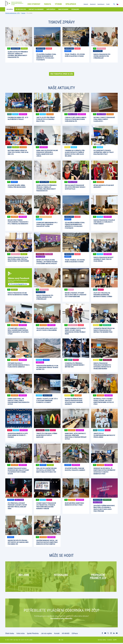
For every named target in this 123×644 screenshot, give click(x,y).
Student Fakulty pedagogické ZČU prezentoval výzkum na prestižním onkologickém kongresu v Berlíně (46, 506)
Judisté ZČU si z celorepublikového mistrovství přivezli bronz (104, 435)
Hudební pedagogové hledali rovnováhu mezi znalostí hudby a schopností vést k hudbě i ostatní (18, 471)
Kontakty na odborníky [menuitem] (36, 9)
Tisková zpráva (16, 48)
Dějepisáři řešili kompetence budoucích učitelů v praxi (74, 504)
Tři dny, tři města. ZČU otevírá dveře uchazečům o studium (75, 55)
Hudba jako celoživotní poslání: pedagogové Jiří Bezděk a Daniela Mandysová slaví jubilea (47, 153)
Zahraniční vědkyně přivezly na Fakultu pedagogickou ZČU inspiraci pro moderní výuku (104, 330)
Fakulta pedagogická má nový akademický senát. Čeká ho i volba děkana (103, 259)
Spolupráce (49, 254)
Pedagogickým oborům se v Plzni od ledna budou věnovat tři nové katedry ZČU (47, 368)
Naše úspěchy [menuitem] (51, 9)
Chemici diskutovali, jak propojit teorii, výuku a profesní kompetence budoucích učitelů (18, 401)
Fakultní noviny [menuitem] (64, 9)
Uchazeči (49, 48)
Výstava (71, 290)
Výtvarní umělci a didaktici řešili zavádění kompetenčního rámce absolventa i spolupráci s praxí (18, 331)
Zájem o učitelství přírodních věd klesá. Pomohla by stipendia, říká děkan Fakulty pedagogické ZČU (18, 55)
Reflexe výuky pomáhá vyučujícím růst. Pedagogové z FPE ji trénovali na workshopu (18, 222)
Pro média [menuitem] (10, 9)
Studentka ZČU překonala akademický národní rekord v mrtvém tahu (75, 365)
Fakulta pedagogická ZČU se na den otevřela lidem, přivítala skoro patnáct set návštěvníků (18, 259)
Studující (15, 114)
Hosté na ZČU (107, 325)
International (40, 254)
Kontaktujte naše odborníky (61, 619)
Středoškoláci (101, 48)
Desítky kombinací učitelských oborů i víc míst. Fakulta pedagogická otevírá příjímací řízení (75, 331)
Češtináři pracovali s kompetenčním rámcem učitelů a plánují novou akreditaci (19, 365)
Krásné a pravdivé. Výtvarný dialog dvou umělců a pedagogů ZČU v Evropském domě (76, 295)
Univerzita (39, 51)
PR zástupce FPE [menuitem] (21, 9)
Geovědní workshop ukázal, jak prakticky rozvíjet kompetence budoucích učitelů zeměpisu (47, 542)
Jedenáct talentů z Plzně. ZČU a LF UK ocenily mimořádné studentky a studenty (47, 401)
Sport (9, 114)
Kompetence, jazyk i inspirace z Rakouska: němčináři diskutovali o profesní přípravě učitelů (76, 436)
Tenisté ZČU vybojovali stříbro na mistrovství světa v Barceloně (47, 435)
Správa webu (102, 641)
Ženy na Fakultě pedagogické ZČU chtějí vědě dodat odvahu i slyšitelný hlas (75, 187)
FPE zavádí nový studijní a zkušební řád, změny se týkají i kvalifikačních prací (104, 152)
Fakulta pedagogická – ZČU (12, 13)
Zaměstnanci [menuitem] (101, 4)
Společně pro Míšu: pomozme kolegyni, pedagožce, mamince (75, 469)
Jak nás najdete (46, 634)
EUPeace (67, 147)
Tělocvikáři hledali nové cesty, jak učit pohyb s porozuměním (47, 329)
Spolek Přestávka (33, 634)
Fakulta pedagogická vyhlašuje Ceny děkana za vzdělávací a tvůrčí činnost (104, 222)
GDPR (115, 641)
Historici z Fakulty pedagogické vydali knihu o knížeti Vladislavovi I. (104, 119)
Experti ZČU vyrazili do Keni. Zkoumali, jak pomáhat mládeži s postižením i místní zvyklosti (47, 262)
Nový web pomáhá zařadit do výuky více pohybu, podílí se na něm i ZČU (18, 152)
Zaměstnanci (23, 114)
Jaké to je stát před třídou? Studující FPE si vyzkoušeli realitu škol (46, 119)
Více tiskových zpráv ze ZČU (62, 74)
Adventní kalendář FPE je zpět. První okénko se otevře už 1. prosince (18, 435)
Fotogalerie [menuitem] (75, 9)
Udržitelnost (107, 500)
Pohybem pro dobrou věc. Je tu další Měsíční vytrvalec (18, 118)
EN (62, 641)
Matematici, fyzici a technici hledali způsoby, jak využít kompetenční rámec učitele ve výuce (104, 401)
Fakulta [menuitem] (48, 4)
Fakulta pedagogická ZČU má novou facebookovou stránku (18, 294)
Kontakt (57, 634)
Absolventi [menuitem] (93, 4)
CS (60, 641)
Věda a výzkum (73, 114)
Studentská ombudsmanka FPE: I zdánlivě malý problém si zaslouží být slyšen (47, 224)
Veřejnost (24, 48)
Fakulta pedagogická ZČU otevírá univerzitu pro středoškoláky (102, 56)
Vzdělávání (50, 114)
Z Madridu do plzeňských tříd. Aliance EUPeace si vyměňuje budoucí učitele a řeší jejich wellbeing (75, 153)
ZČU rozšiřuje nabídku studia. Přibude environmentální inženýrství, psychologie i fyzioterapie (46, 57)
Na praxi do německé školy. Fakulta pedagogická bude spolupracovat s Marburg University (74, 401)
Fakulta (23, 13)
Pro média (30, 13)
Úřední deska (10, 634)
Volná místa (21, 634)
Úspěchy (101, 290)
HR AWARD (66, 634)
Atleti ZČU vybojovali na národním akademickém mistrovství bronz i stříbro (103, 295)
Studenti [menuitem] (86, 4)
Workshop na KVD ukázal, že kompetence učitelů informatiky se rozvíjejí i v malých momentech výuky (104, 471)
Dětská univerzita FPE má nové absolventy (104, 186)
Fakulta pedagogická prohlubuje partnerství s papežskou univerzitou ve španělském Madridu (102, 366)
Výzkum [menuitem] (58, 4)
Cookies (110, 641)
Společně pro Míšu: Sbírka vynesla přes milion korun (17, 186)
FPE (9, 48)
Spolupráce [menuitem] (71, 4)
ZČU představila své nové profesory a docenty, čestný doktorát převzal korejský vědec (17, 506)
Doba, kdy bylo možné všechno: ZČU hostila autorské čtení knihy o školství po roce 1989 (47, 470)
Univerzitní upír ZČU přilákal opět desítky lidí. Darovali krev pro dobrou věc (18, 542)
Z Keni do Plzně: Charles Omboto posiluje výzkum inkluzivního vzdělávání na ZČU (76, 119)
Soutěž (10, 430)
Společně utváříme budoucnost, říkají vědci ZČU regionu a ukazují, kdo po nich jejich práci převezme (104, 508)
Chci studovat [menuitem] (34, 4)
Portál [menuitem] (108, 4)
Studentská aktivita (46, 217)
